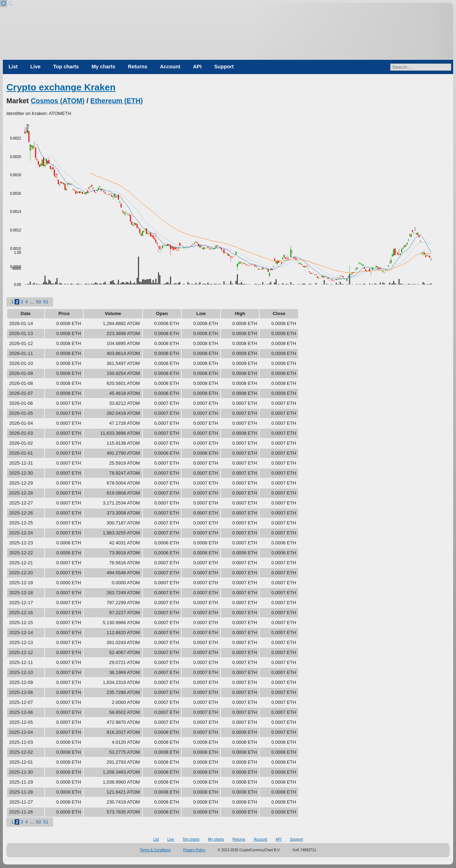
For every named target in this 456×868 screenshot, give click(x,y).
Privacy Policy (194, 850)
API (197, 67)
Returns (138, 67)
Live (35, 67)
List (13, 67)
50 (38, 302)
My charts (103, 67)
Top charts (66, 67)
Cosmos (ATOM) (58, 101)
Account (170, 67)
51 (46, 302)
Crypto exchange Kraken (61, 87)
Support (224, 67)
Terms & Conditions (156, 850)
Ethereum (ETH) (117, 101)
